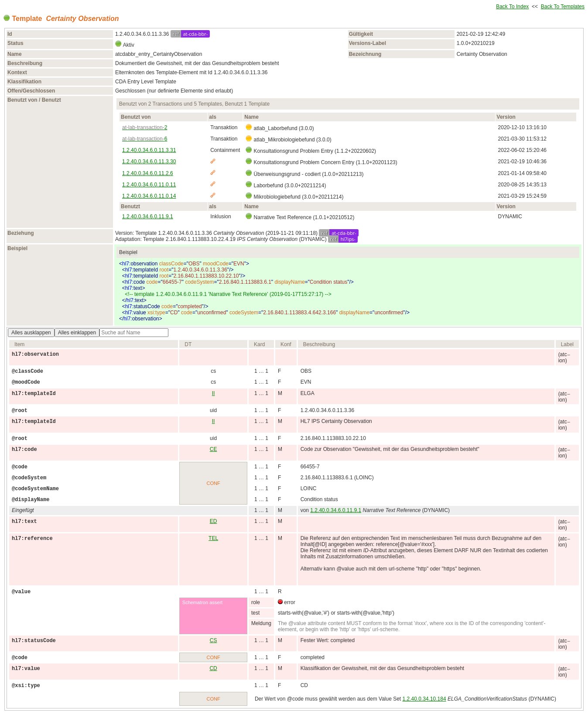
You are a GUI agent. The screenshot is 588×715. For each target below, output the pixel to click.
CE (214, 449)
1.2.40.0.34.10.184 (424, 699)
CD (213, 668)
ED (214, 521)
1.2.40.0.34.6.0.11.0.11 (149, 185)
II (214, 393)
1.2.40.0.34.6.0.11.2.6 (148, 173)
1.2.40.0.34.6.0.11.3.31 (149, 150)
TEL (213, 538)
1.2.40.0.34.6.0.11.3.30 (149, 162)
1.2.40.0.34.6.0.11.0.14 (149, 196)
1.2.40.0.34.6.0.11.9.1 (148, 217)
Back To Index (512, 7)
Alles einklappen (77, 333)
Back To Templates (563, 7)
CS (214, 640)
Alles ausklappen (31, 333)
